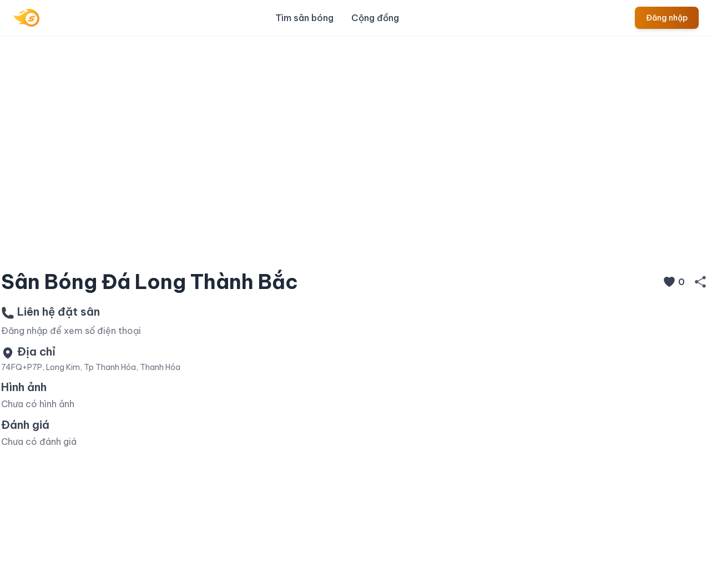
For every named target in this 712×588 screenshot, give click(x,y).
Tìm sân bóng (304, 18)
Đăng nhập (667, 18)
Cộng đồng (375, 18)
